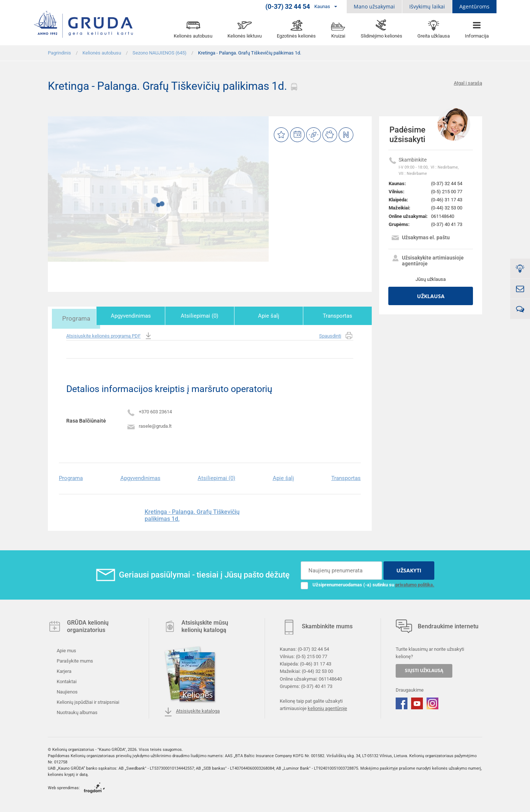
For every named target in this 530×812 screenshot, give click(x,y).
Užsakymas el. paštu (420, 238)
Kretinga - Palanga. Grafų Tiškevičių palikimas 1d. (192, 514)
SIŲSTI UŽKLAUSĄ (424, 669)
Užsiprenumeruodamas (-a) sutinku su (368, 584)
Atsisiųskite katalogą (192, 711)
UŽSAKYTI (409, 569)
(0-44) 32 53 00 (447, 208)
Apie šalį (275, 316)
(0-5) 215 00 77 (447, 192)
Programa (80, 316)
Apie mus (66, 649)
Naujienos (67, 691)
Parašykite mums (74, 660)
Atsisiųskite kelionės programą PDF (109, 335)
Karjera (63, 670)
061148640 (443, 216)
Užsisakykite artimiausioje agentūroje (427, 261)
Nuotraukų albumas (77, 711)
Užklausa (431, 296)
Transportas (339, 316)
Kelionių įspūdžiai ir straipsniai (87, 701)
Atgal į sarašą (468, 83)
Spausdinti (336, 335)
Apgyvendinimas (145, 316)
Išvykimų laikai (427, 6)
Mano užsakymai (374, 6)
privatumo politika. (415, 584)
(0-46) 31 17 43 (447, 200)
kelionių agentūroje (327, 707)
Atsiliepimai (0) (210, 316)
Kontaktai (66, 680)
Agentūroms (474, 6)
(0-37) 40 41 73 (447, 224)
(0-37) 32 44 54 (447, 183)
